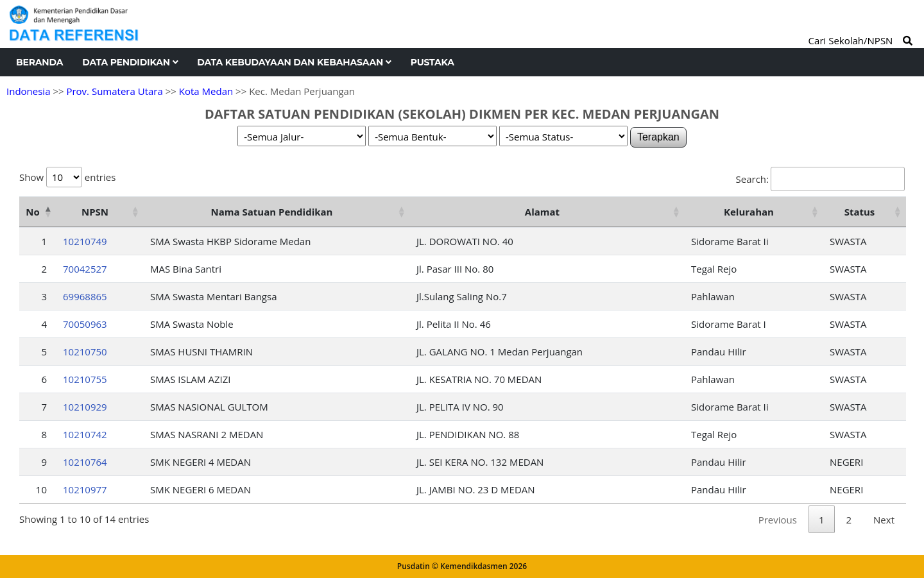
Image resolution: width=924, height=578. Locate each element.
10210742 (85, 434)
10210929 (85, 407)
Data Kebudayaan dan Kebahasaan (294, 62)
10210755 (85, 379)
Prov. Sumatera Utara (114, 91)
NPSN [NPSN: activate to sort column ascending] (95, 212)
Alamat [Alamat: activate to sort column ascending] (542, 212)
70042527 (85, 269)
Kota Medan (206, 91)
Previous (778, 520)
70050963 (85, 324)
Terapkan (658, 137)
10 (41, 489)
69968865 (85, 296)
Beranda (39, 62)
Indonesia (28, 91)
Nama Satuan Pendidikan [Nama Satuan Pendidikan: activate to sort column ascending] (272, 212)
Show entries (67, 177)
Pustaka (432, 62)
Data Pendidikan (130, 62)
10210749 (85, 241)
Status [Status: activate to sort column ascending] (860, 212)
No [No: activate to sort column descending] (32, 212)
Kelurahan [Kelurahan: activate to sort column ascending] (749, 212)
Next (884, 520)
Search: (820, 179)
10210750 (85, 352)
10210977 (85, 489)
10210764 (85, 462)
